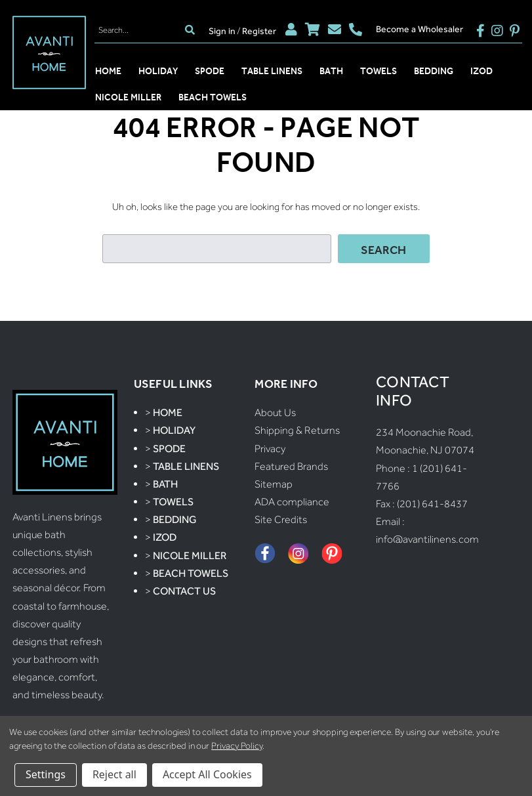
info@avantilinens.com (427, 539)
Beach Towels (213, 97)
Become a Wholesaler (419, 29)
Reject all (114, 774)
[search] (190, 30)
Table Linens (272, 71)
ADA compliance (292, 502)
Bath (331, 71)
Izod (481, 71)
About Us (275, 412)
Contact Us (184, 591)
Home (108, 71)
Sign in (222, 31)
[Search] (138, 30)
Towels (379, 71)
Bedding (434, 71)
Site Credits (281, 519)
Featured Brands (291, 466)
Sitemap (274, 484)
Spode (210, 71)
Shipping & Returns (297, 430)
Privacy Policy (236, 746)
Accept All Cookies (207, 774)
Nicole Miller (128, 97)
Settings (46, 774)
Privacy (270, 449)
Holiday (158, 71)
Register (259, 31)
